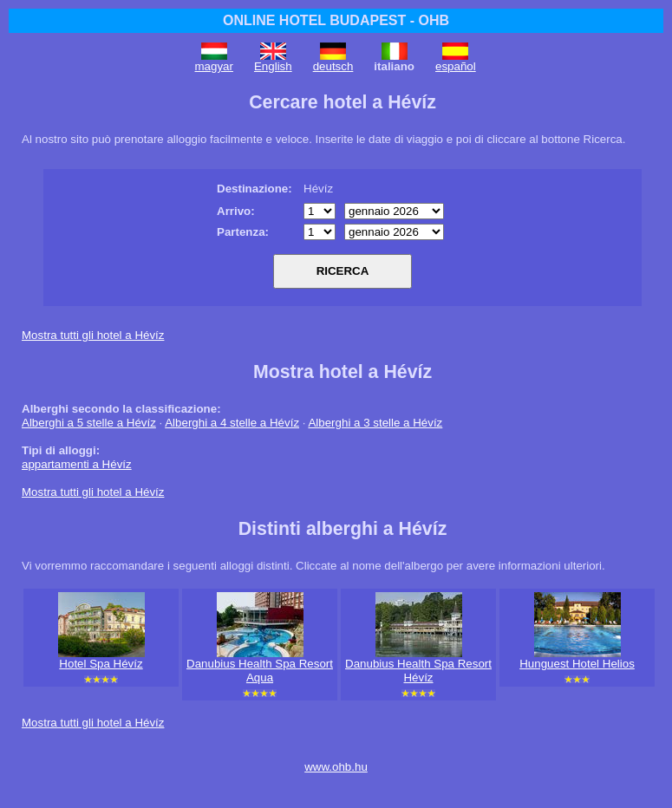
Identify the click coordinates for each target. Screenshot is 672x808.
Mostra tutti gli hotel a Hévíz (93, 335)
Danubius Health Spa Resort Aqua (260, 671)
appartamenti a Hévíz (77, 464)
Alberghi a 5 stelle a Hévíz (89, 423)
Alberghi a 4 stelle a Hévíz (232, 423)
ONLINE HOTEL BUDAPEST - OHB (336, 20)
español (456, 66)
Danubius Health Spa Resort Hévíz (418, 671)
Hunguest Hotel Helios (577, 664)
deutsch (333, 66)
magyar (214, 66)
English (273, 66)
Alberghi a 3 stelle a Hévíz (375, 423)
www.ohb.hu (336, 767)
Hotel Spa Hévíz (101, 664)
